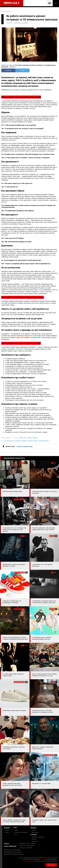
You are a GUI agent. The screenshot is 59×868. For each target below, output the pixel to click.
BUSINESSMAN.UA (13, 852)
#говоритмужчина (33, 441)
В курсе (6, 844)
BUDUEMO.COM (14, 854)
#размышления (43, 441)
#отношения (17, 441)
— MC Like (7, 830)
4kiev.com (26, 848)
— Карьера (34, 839)
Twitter (22, 70)
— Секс (15, 834)
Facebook (8, 70)
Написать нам (51, 865)
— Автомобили (35, 832)
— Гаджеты (34, 830)
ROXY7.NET (28, 843)
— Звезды (7, 832)
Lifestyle (34, 835)
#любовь (24, 441)
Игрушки (34, 828)
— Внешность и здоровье (37, 837)
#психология (9, 441)
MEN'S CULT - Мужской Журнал (29, 438)
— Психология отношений (20, 832)
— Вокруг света (35, 841)
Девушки (7, 828)
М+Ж (15, 828)
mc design (43, 859)
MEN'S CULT (27, 846)
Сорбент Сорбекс (28, 861)
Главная (4, 12)
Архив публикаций (10, 846)
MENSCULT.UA (12, 850)
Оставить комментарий (24, 446)
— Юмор (16, 830)
